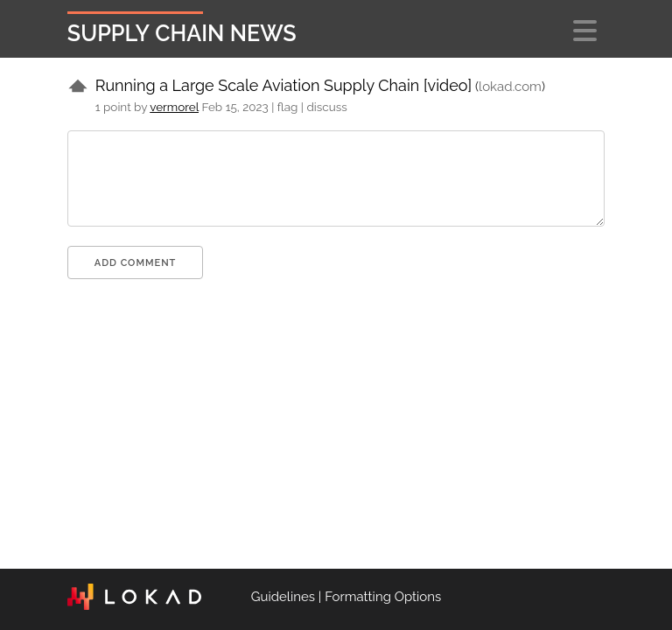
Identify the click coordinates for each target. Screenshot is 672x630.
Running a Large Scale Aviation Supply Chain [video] (283, 85)
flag (288, 107)
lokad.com (510, 87)
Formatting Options (383, 597)
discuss (326, 107)
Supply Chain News (182, 33)
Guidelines (283, 597)
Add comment (136, 263)
